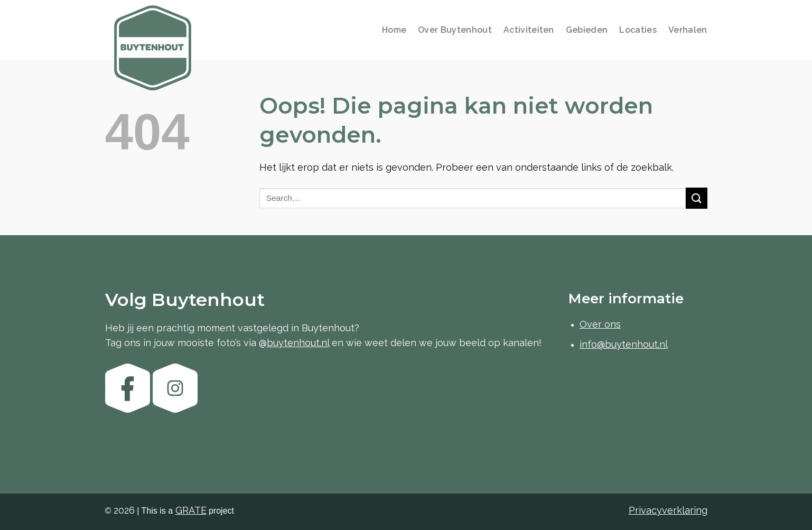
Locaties (638, 30)
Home (394, 30)
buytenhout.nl (298, 343)
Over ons (600, 324)
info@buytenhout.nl (624, 344)
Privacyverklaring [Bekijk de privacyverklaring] (668, 510)
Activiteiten (529, 30)
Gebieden (587, 30)
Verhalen (688, 30)
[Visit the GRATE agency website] (191, 510)
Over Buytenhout (455, 30)
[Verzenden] (696, 198)
